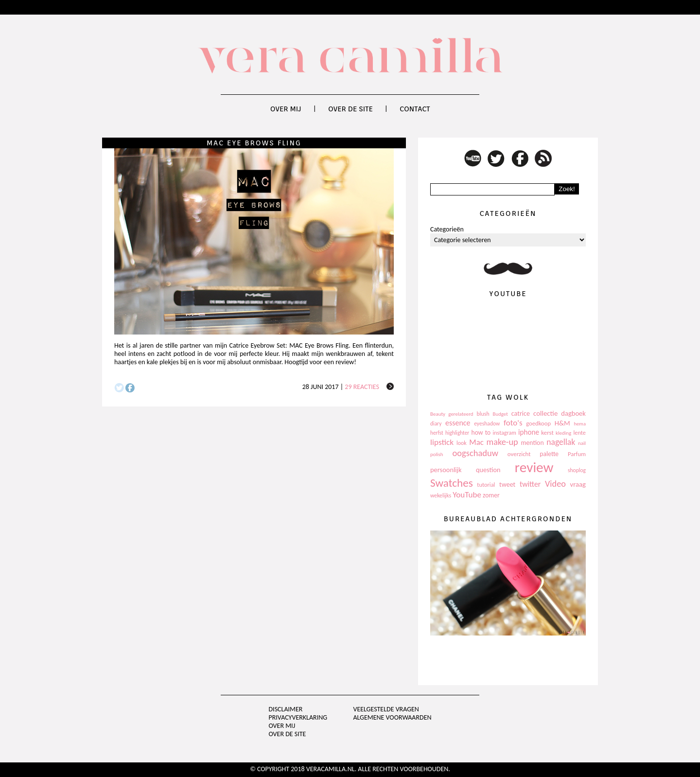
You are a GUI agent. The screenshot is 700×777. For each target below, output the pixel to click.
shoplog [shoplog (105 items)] (577, 470)
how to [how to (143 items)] (481, 433)
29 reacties (362, 387)
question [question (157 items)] (488, 470)
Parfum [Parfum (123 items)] (577, 454)
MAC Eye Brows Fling (254, 143)
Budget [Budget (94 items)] (500, 414)
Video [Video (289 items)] (555, 484)
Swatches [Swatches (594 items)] (452, 483)
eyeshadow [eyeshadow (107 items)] (487, 424)
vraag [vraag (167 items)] (578, 484)
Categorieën (447, 229)
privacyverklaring (298, 717)
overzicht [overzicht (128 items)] (519, 454)
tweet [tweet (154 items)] (507, 485)
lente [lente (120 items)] (579, 433)
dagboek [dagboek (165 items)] (573, 413)
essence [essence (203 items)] (458, 423)
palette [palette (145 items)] (549, 454)
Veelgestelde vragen (386, 709)
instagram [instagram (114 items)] (504, 433)
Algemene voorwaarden (392, 717)
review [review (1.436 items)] (534, 467)
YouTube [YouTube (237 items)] (467, 495)
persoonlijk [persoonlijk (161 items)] (446, 470)
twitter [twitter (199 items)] (530, 484)
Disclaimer (286, 709)
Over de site (350, 109)
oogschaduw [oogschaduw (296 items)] (475, 453)
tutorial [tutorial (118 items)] (486, 485)
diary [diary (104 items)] (436, 424)
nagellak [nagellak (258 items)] (561, 442)
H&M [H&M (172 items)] (562, 423)
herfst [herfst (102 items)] (437, 433)
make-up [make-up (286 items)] (502, 442)
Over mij (286, 109)
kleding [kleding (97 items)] (563, 433)
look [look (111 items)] (462, 443)
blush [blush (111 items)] (483, 414)
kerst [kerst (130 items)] (547, 433)
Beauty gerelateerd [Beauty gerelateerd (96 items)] (452, 414)
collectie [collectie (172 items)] (545, 413)
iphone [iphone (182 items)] (529, 432)
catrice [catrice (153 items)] (521, 414)
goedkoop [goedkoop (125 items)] (538, 423)
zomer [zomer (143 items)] (491, 495)
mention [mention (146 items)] (532, 443)
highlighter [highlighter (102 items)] (457, 433)
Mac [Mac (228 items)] (476, 442)
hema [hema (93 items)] (580, 424)
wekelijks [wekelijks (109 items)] (441, 495)
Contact (415, 109)
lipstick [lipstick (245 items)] (442, 442)
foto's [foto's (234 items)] (513, 423)
